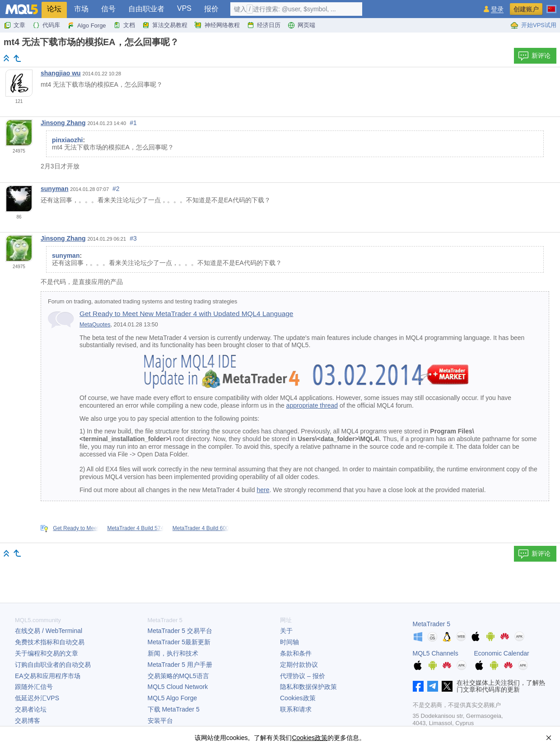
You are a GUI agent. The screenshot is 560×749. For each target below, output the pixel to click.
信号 (108, 9)
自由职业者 (146, 9)
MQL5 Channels (436, 653)
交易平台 (180, 631)
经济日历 (264, 25)
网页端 (301, 25)
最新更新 (179, 642)
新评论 (534, 56)
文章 (14, 25)
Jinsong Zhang (63, 123)
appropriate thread (312, 405)
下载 (174, 709)
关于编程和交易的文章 (47, 653)
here (263, 490)
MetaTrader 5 (432, 624)
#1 (133, 123)
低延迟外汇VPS (37, 698)
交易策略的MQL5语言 (178, 676)
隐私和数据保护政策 (308, 687)
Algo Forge (87, 25)
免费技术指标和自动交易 (50, 642)
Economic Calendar (502, 653)
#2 (116, 189)
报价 (211, 9)
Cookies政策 (298, 698)
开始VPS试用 (533, 25)
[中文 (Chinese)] (551, 5)
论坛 (54, 9)
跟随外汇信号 (34, 687)
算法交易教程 (165, 25)
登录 (497, 9)
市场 (81, 9)
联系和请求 (296, 709)
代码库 (46, 25)
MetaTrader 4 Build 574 (135, 528)
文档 (124, 25)
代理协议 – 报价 (303, 676)
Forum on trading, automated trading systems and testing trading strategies (142, 302)
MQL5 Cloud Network (178, 687)
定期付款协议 (299, 665)
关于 (286, 631)
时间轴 (289, 642)
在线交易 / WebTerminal (49, 631)
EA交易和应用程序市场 (48, 676)
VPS (184, 8)
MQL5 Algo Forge (173, 698)
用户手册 (180, 665)
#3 (133, 238)
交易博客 (28, 721)
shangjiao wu (61, 73)
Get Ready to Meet (76, 528)
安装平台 (160, 721)
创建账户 (526, 9)
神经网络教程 (217, 25)
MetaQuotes (95, 325)
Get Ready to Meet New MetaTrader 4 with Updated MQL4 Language (186, 314)
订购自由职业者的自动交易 (53, 665)
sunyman (54, 189)
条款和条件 (296, 653)
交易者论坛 (31, 709)
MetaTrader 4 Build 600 (201, 528)
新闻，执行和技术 (173, 653)
